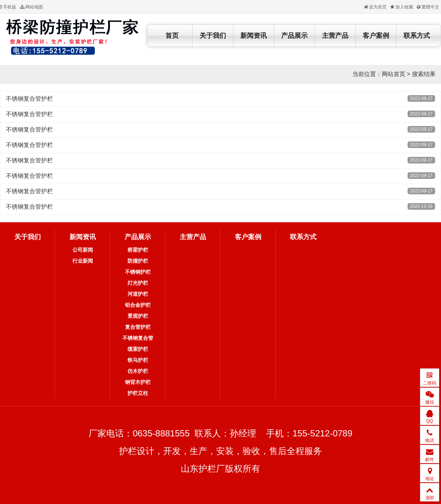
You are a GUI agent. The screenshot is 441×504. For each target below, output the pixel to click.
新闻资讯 (254, 36)
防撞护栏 (138, 261)
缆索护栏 (138, 349)
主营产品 (335, 36)
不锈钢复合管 (138, 338)
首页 (172, 36)
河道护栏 (138, 294)
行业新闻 (83, 261)
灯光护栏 (138, 283)
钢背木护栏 (138, 382)
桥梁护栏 (138, 250)
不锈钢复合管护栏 (29, 99)
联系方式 (417, 36)
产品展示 (294, 36)
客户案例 (376, 36)
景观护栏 (138, 316)
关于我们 (213, 36)
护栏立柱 (138, 393)
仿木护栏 (138, 371)
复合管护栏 (138, 327)
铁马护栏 (138, 360)
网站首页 (394, 74)
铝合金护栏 (138, 305)
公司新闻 (83, 250)
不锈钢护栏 (138, 272)
